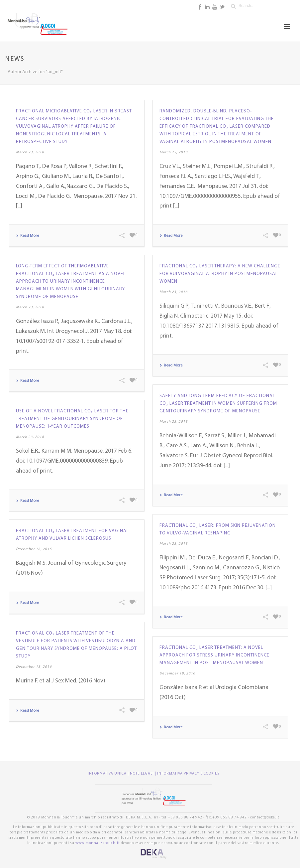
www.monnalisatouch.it (98, 843)
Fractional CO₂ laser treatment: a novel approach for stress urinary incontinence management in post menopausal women (214, 655)
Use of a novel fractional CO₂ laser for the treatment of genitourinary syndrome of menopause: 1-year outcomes (72, 419)
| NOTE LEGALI (141, 774)
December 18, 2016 (34, 549)
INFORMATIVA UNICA (108, 774)
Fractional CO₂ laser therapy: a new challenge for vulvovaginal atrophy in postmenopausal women (220, 274)
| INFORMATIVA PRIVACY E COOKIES (187, 774)
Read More (27, 236)
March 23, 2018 (30, 152)
